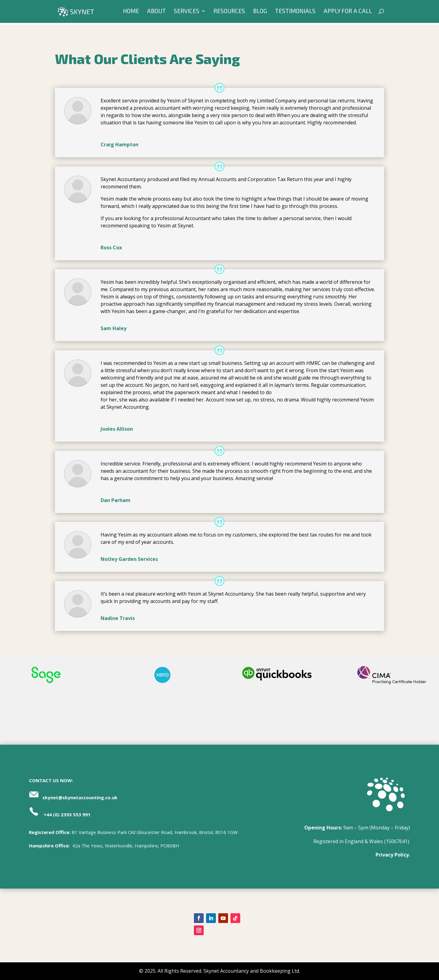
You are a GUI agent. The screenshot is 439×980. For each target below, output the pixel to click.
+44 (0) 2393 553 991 (67, 814)
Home (131, 12)
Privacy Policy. (393, 855)
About (156, 12)
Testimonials (295, 12)
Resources (229, 12)
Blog (260, 12)
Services (187, 12)
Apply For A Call (348, 12)
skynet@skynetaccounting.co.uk (80, 797)
